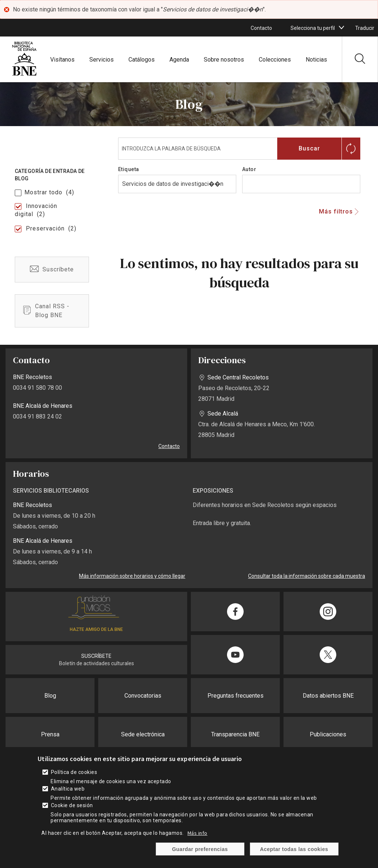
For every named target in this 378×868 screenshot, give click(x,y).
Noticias (316, 60)
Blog (50, 696)
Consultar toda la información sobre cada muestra (307, 576)
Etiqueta (128, 169)
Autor (249, 169)
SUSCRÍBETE (96, 656)
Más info (197, 833)
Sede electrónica (143, 734)
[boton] (341, 28)
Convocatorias (143, 696)
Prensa (50, 734)
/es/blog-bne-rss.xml (52, 311)
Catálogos (142, 60)
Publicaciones (328, 734)
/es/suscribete (52, 270)
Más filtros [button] (336, 211)
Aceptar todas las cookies (294, 849)
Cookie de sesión (72, 805)
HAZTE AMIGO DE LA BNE (96, 629)
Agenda (179, 60)
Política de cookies (74, 772)
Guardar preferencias (200, 849)
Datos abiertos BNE (328, 696)
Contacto (261, 28)
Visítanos (62, 60)
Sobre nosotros (224, 60)
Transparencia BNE (235, 734)
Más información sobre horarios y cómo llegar (132, 576)
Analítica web (68, 789)
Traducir (365, 28)
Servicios (102, 60)
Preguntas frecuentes (236, 696)
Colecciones (275, 60)
